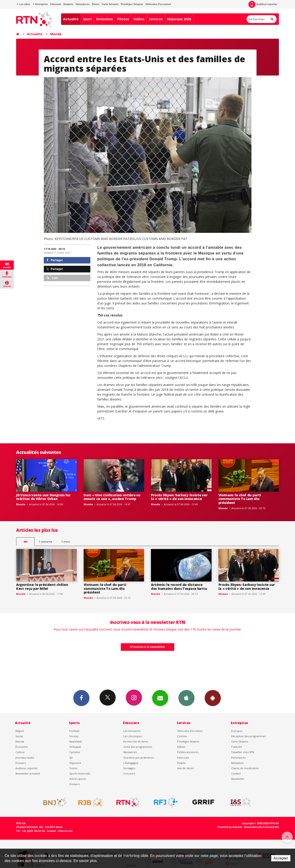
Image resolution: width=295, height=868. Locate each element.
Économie (22, 747)
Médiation (237, 763)
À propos (237, 731)
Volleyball (75, 747)
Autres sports (78, 779)
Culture (20, 752)
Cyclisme (75, 752)
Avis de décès (186, 768)
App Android (213, 698)
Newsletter (238, 779)
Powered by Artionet (230, 827)
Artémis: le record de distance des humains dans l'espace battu (179, 587)
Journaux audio (25, 758)
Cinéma (182, 736)
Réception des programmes (248, 736)
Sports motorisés (80, 773)
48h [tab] (25, 542)
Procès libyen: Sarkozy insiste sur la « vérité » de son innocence (179, 497)
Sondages (129, 768)
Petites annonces (188, 752)
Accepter (281, 858)
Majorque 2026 (179, 19)
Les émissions (132, 731)
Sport (87, 19)
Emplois (68, 4)
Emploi (181, 763)
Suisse (19, 736)
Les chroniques (133, 736)
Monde (56, 34)
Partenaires (238, 758)
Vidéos (139, 19)
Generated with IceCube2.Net (262, 827)
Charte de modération (245, 768)
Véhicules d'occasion (158, 4)
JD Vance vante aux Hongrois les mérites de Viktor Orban (43, 497)
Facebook (81, 698)
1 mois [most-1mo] (66, 542)
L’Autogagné (131, 763)
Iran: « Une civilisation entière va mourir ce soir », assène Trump (112, 497)
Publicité (237, 747)
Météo (181, 747)
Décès (96, 4)
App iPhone (186, 698)
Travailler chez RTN (243, 752)
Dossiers (21, 763)
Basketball (76, 741)
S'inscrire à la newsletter (147, 647)
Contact (236, 773)
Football (74, 731)
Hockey (74, 736)
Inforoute (56, 4)
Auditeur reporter (27, 768)
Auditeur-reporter (263, 4)
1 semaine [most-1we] (45, 542)
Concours (129, 773)
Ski (71, 758)
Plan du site (65, 831)
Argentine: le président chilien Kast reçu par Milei (42, 587)
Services (156, 19)
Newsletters (160, 698)
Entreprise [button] (40, 4)
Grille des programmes (138, 747)
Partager (55, 260)
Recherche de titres (136, 741)
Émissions (105, 19)
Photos (123, 19)
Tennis (73, 768)
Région (20, 731)
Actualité (71, 19)
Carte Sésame (110, 4)
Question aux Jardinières (139, 758)
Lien (52, 278)
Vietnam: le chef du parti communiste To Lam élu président (240, 499)
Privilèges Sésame (132, 4)
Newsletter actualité (28, 773)
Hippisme (75, 763)
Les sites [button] (23, 4)
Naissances (83, 4)
